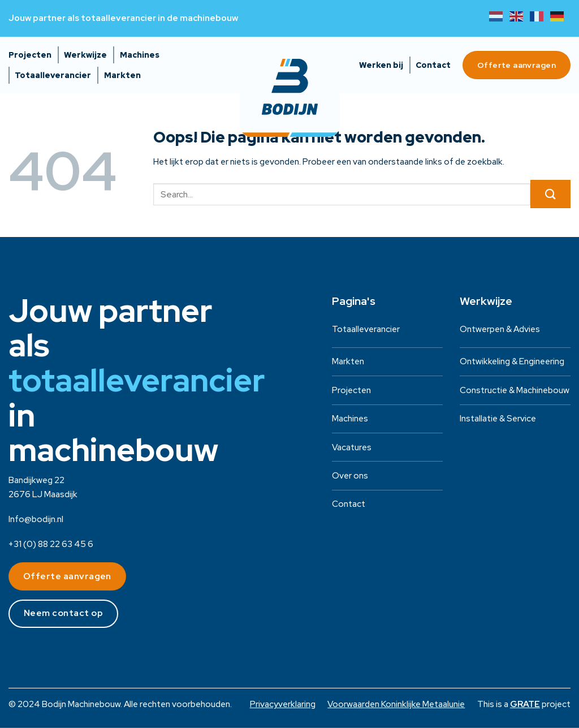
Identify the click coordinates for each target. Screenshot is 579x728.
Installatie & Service (498, 419)
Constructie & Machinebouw (515, 390)
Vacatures (352, 447)
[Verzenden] (550, 194)
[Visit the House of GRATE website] (525, 704)
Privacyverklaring (283, 704)
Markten (122, 75)
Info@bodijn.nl (36, 519)
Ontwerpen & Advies (500, 329)
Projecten (30, 55)
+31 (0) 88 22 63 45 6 (51, 544)
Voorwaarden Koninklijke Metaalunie (396, 704)
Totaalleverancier (53, 75)
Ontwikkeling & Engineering (512, 361)
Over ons (350, 476)
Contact (433, 65)
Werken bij (381, 65)
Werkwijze (85, 55)
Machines (140, 55)
